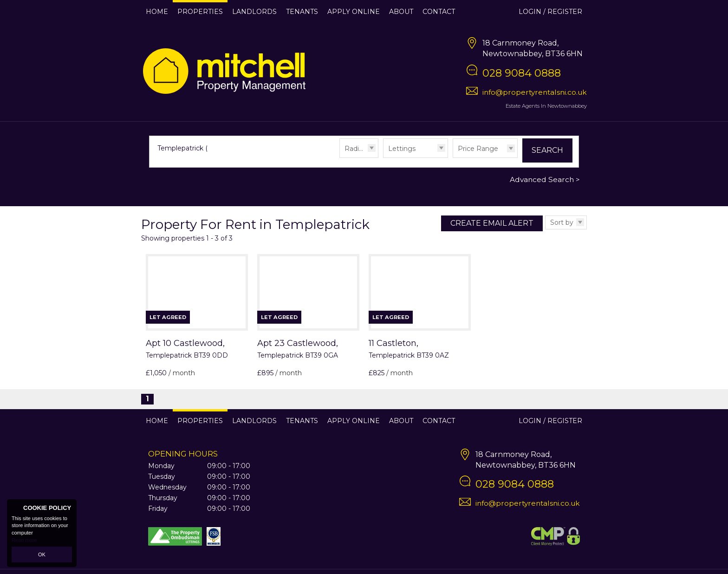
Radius (355, 149)
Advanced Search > (545, 179)
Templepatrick (185, 148)
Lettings (402, 149)
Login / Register (550, 12)
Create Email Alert (492, 223)
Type (383, 157)
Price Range (478, 149)
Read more (24, 540)
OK (42, 554)
